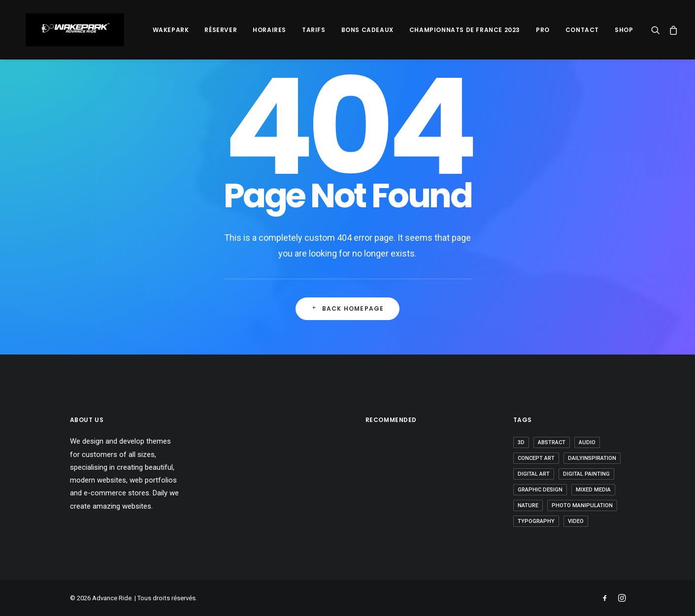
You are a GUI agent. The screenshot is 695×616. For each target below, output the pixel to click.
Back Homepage (348, 308)
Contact (582, 30)
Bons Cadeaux (367, 30)
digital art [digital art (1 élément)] (534, 474)
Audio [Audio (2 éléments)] (587, 442)
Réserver (221, 30)
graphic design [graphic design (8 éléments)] (540, 490)
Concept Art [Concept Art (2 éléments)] (536, 458)
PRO (543, 30)
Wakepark (171, 30)
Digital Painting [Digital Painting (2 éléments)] (586, 474)
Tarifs (314, 30)
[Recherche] (658, 30)
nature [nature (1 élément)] (528, 505)
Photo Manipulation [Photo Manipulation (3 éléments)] (582, 505)
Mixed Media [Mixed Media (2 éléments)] (593, 490)
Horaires (269, 30)
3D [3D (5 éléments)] (521, 442)
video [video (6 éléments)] (576, 521)
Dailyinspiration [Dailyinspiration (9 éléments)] (592, 458)
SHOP (624, 30)
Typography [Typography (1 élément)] (536, 521)
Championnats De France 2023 (465, 30)
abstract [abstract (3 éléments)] (552, 442)
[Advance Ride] (66, 30)
